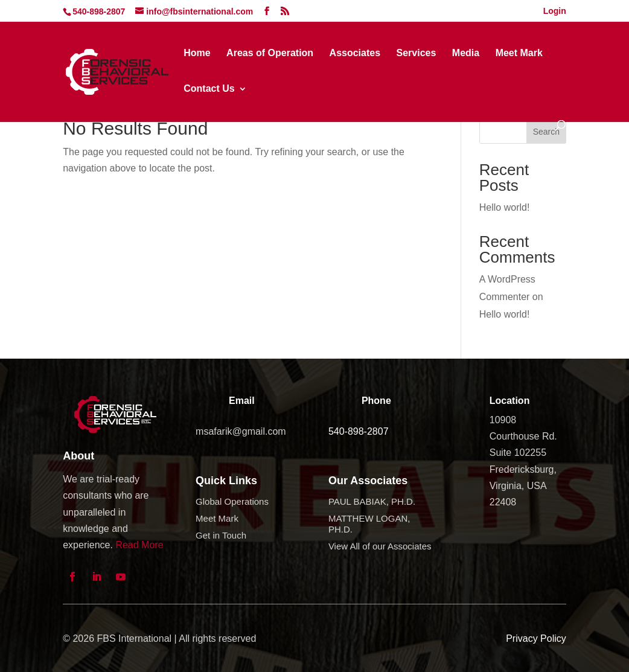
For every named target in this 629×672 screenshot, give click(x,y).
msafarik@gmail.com (241, 431)
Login (555, 11)
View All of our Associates (380, 546)
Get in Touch (221, 535)
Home (197, 53)
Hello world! (505, 207)
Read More (139, 545)
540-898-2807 (359, 431)
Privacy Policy (536, 638)
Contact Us (209, 89)
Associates (355, 53)
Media (466, 53)
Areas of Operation (270, 53)
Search (546, 132)
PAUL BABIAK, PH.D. (372, 501)
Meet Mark (519, 53)
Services (417, 53)
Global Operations (232, 501)
